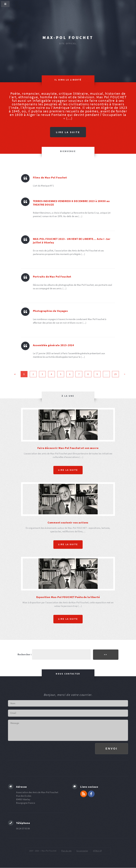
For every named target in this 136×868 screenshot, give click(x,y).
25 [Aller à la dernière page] (115, 374)
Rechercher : (25, 654)
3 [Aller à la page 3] (42, 374)
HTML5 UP (97, 851)
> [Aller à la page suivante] (125, 374)
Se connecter (82, 851)
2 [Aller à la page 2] (33, 374)
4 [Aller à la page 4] (51, 374)
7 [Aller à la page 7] (79, 374)
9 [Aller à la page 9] (97, 374)
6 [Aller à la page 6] (70, 374)
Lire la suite (68, 132)
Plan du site (66, 851)
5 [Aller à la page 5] (61, 374)
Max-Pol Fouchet (68, 38)
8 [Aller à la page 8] (88, 374)
